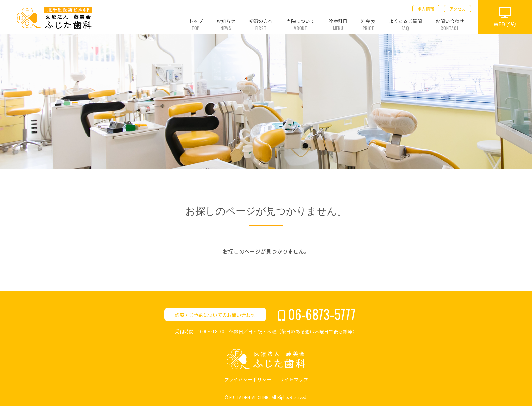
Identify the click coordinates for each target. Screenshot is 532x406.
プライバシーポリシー (248, 379)
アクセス (458, 9)
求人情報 (426, 9)
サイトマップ (294, 379)
